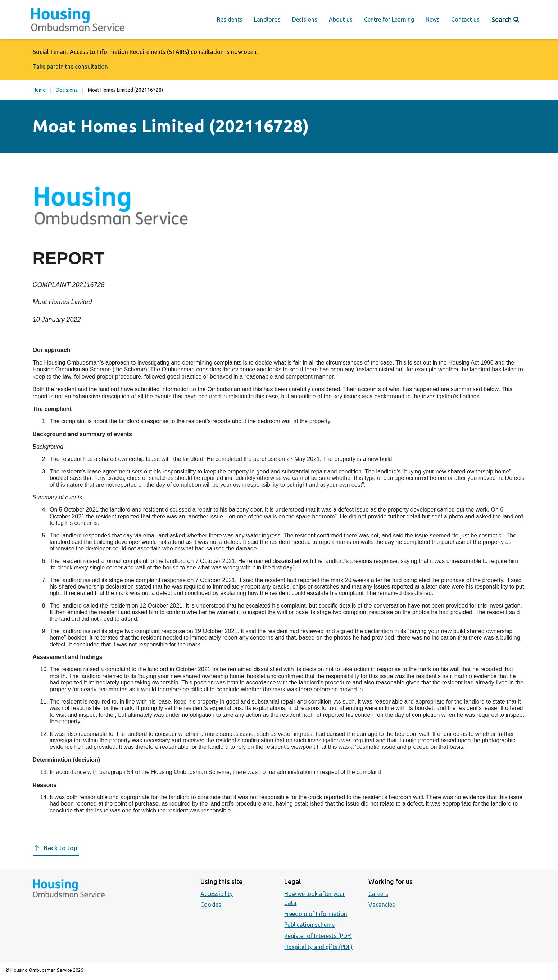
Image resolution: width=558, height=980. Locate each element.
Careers (378, 894)
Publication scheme (309, 925)
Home (39, 90)
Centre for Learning (389, 19)
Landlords (267, 19)
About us (341, 19)
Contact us (465, 19)
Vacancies (382, 905)
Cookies (211, 905)
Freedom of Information (316, 914)
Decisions (305, 19)
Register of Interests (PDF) (318, 936)
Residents (230, 19)
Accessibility (217, 894)
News (433, 19)
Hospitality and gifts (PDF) (318, 947)
